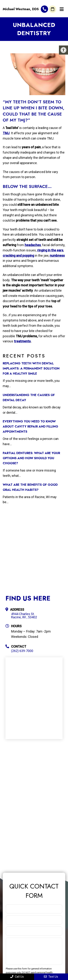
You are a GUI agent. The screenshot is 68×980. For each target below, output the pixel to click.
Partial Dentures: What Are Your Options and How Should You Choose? (31, 458)
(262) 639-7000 (44, 9)
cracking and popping (18, 256)
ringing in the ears (50, 250)
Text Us (51, 977)
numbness (57, 256)
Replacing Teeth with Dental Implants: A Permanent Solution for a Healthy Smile (31, 368)
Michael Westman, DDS (21, 9)
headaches (33, 245)
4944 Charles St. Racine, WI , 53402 (24, 616)
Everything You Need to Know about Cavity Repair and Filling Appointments (30, 426)
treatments (22, 341)
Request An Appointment (53, 9)
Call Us (17, 977)
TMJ (6, 133)
